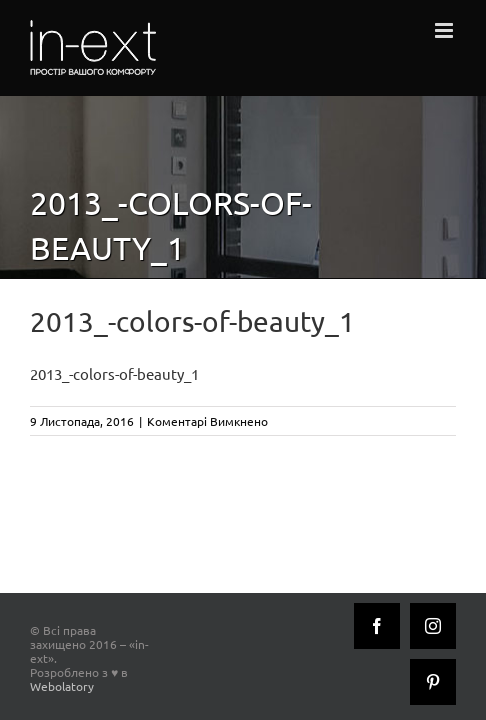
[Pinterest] (433, 682)
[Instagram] (377, 682)
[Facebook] (321, 682)
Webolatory (163, 641)
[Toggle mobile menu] (445, 30)
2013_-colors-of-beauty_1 (114, 373)
